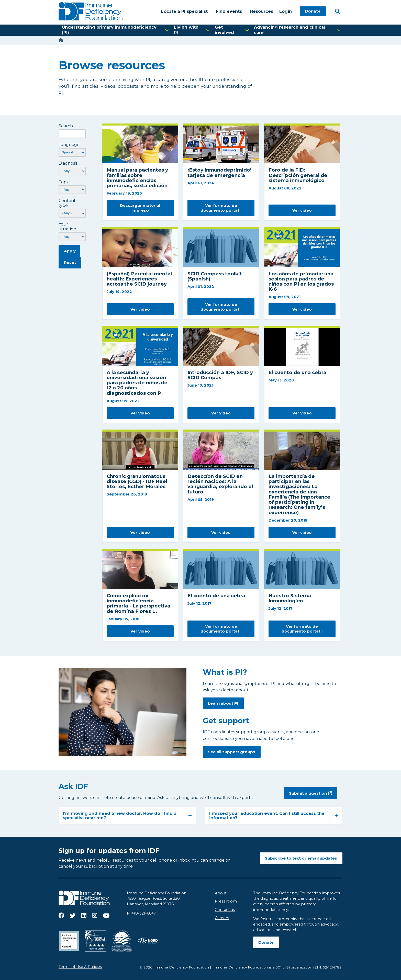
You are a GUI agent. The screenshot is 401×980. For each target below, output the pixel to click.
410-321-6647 (144, 913)
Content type (67, 203)
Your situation (67, 227)
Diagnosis (68, 163)
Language (69, 145)
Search (66, 126)
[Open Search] (337, 11)
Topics (65, 182)
